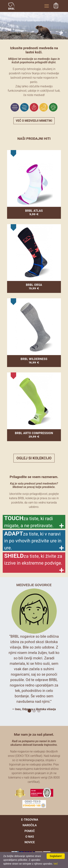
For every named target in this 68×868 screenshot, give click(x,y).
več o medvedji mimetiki (34, 121)
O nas (30, 837)
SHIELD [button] (33, 559)
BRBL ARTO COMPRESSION (34, 433)
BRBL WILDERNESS (34, 359)
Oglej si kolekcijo (34, 458)
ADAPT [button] (33, 540)
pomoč (30, 831)
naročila (30, 825)
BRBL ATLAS (34, 211)
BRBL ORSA (34, 285)
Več (56, 864)
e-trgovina (30, 820)
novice (30, 842)
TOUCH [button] (29, 522)
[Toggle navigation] (47, 6)
